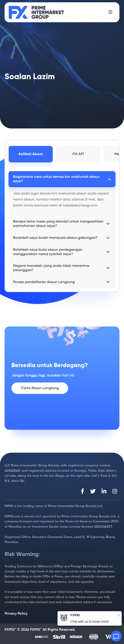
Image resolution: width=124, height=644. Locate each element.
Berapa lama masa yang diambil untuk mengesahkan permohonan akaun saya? (58, 224)
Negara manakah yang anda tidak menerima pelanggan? (51, 268)
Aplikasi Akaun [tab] (31, 154)
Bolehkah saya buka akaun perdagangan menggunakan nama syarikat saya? (48, 252)
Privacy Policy (16, 614)
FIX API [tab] (78, 154)
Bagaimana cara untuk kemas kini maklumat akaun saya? (56, 179)
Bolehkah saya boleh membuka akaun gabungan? (55, 238)
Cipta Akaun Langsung (40, 388)
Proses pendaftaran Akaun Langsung (44, 282)
